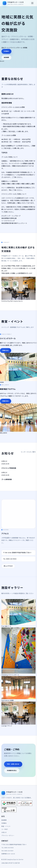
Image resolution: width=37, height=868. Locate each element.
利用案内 (6, 51)
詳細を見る (6, 353)
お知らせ (4, 832)
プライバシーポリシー (8, 836)
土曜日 (32, 186)
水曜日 (18, 186)
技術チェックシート (21, 225)
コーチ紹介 (5, 829)
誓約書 (11, 225)
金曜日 (28, 186)
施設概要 (6, 57)
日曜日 (4, 186)
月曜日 (8, 186)
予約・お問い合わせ (13, 766)
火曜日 (13, 186)
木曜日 (23, 186)
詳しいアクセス (8, 568)
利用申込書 (13, 220)
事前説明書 (5, 220)
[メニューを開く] (32, 3)
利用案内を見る (12, 773)
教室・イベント (6, 826)
